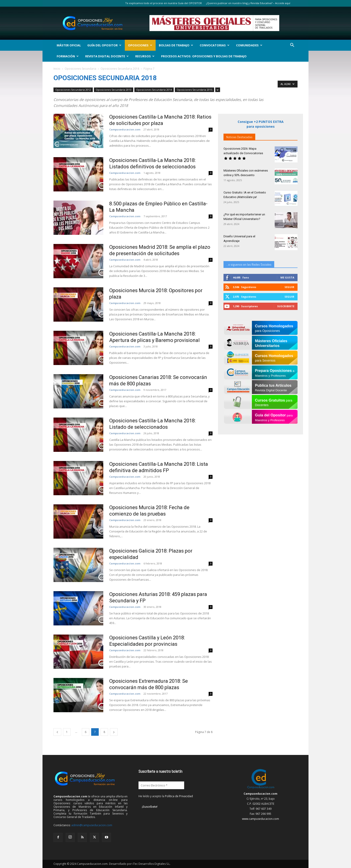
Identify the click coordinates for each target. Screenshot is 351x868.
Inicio (57, 69)
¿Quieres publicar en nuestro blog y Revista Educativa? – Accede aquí (248, 3)
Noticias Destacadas (239, 137)
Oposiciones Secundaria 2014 (154, 90)
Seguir (289, 287)
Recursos (145, 56)
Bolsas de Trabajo (176, 45)
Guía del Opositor (104, 45)
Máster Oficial (69, 45)
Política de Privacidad (179, 796)
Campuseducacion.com (125, 129)
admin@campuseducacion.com (92, 825)
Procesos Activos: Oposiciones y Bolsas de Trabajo (204, 56)
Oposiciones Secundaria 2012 (73, 90)
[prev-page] (57, 732)
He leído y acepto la (166, 796)
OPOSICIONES (140, 45)
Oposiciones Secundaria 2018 (120, 69)
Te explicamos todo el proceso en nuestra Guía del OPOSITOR (164, 3)
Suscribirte (286, 306)
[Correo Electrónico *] (161, 785)
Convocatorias (215, 45)
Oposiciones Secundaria (80, 69)
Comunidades (249, 45)
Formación (68, 56)
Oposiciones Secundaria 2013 (114, 90)
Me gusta (287, 277)
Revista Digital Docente (107, 56)
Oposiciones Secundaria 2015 (194, 90)
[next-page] (114, 732)
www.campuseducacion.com (261, 819)
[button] (292, 46)
